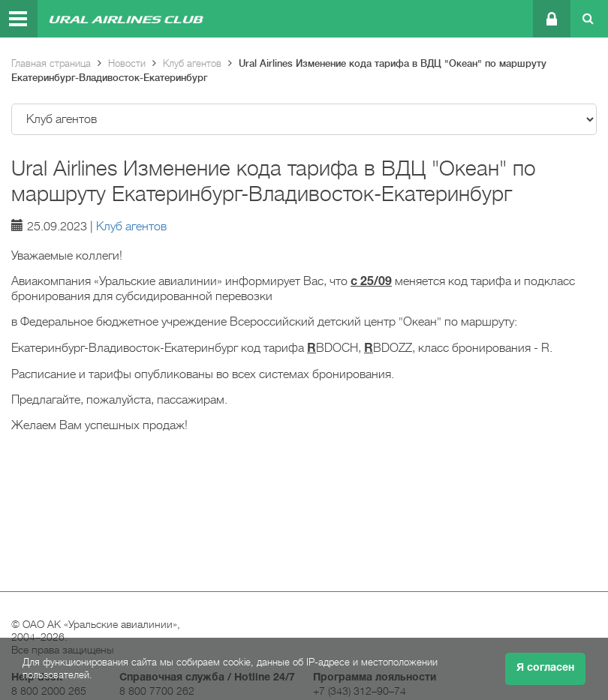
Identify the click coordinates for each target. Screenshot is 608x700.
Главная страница (51, 63)
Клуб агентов (192, 63)
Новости (127, 63)
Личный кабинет (551, 19)
